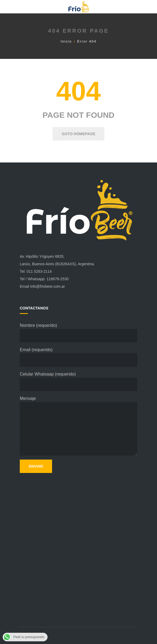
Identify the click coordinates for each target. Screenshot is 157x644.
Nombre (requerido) (78, 333)
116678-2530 (58, 279)
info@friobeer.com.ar (48, 286)
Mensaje (78, 426)
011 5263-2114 (39, 271)
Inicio (66, 41)
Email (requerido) (78, 357)
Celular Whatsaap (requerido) (78, 381)
